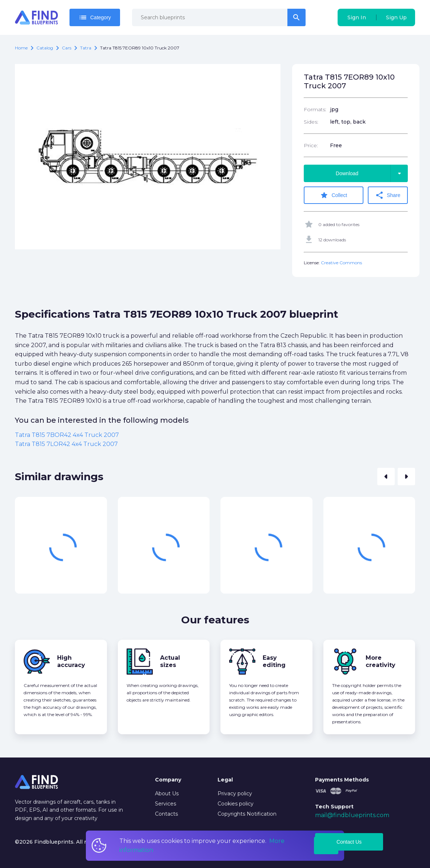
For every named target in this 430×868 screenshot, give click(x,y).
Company (168, 780)
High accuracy (71, 661)
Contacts (166, 814)
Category (95, 17)
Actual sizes (170, 661)
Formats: (315, 109)
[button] (386, 477)
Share (388, 195)
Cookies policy (236, 804)
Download (372, 173)
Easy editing (274, 661)
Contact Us (349, 842)
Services (166, 804)
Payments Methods (342, 780)
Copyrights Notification (247, 814)
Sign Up (396, 17)
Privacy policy (235, 793)
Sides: (311, 122)
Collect (333, 195)
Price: (311, 145)
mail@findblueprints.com (352, 815)
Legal (225, 780)
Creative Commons (341, 263)
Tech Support (334, 807)
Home (21, 48)
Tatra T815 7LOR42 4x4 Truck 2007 (66, 444)
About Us (167, 793)
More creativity (381, 661)
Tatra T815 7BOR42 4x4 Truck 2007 (67, 435)
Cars (67, 48)
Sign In (357, 17)
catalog (45, 48)
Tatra (86, 48)
